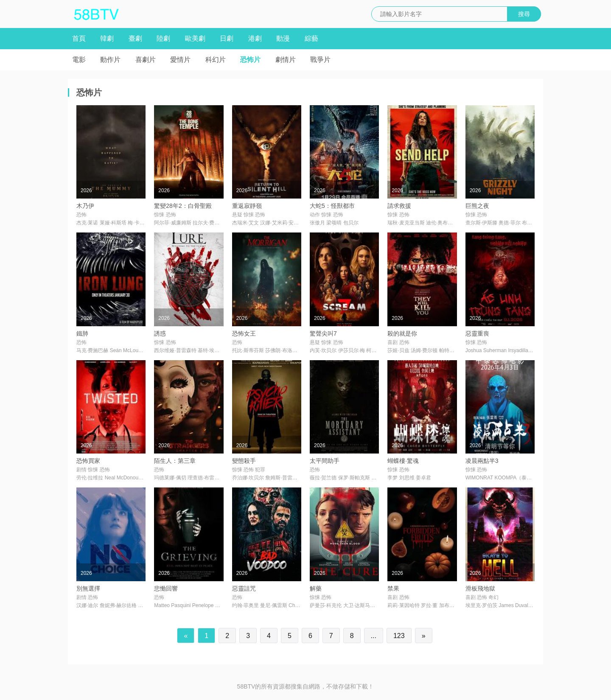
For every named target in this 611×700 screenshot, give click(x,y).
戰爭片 (320, 60)
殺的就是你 (402, 333)
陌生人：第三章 (175, 461)
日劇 (227, 38)
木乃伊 (85, 206)
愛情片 (180, 60)
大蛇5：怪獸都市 (332, 206)
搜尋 (524, 14)
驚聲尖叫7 (323, 333)
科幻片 (216, 60)
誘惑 (160, 333)
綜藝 (311, 38)
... (374, 636)
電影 (79, 60)
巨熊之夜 (477, 206)
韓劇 (107, 38)
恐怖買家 (88, 461)
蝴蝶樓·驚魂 (403, 461)
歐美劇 (195, 38)
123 (399, 636)
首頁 (79, 38)
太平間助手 (325, 461)
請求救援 (399, 206)
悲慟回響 (166, 588)
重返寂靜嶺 (247, 206)
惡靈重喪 (477, 333)
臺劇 (135, 38)
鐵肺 (82, 333)
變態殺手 (244, 461)
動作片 (110, 60)
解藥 (316, 588)
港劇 (255, 38)
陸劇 (163, 38)
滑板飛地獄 (480, 588)
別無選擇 (88, 588)
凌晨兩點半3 (482, 461)
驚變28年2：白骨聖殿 (183, 206)
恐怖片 (250, 60)
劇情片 (286, 60)
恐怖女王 (244, 333)
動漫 (283, 38)
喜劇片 (146, 60)
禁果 (393, 588)
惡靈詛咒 (244, 588)
